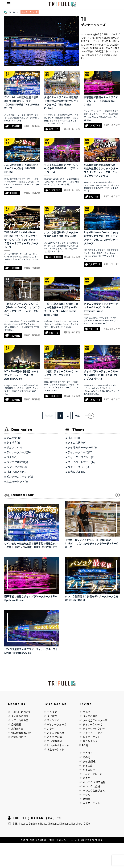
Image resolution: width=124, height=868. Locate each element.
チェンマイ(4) (15, 447)
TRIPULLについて (21, 712)
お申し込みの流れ (21, 720)
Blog (84, 745)
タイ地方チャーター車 (95, 720)
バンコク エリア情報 (94, 782)
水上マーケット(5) (17, 481)
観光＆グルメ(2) (77, 472)
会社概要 (16, 724)
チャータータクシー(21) (82, 457)
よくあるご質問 (20, 716)
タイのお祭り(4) (77, 443)
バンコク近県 (54, 737)
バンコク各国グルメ (94, 790)
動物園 (86, 799)
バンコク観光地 (56, 733)
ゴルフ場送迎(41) (16, 472)
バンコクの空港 (91, 786)
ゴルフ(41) (74, 438)
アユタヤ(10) (14, 438)
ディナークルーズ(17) (80, 452)
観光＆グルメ (90, 741)
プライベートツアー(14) (81, 462)
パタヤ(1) (12, 457)
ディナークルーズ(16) (19, 452)
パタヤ (51, 729)
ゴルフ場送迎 (54, 741)
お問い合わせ (19, 737)
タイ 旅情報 (89, 761)
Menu (9, 4)
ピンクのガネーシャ (58, 745)
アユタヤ (52, 712)
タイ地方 (52, 716)
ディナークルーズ (57, 724)
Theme (86, 704)
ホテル (86, 795)
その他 (86, 757)
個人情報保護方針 (21, 733)
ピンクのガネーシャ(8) (20, 477)
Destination (55, 704)
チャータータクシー (94, 729)
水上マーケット (56, 749)
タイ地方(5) (13, 443)
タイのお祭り (90, 716)
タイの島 (88, 765)
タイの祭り (89, 770)
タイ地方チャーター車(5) (82, 447)
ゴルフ (86, 712)
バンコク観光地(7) (17, 462)
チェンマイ (53, 720)
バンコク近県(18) (17, 467)
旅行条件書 (17, 729)
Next (77, 416)
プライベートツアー (94, 733)
